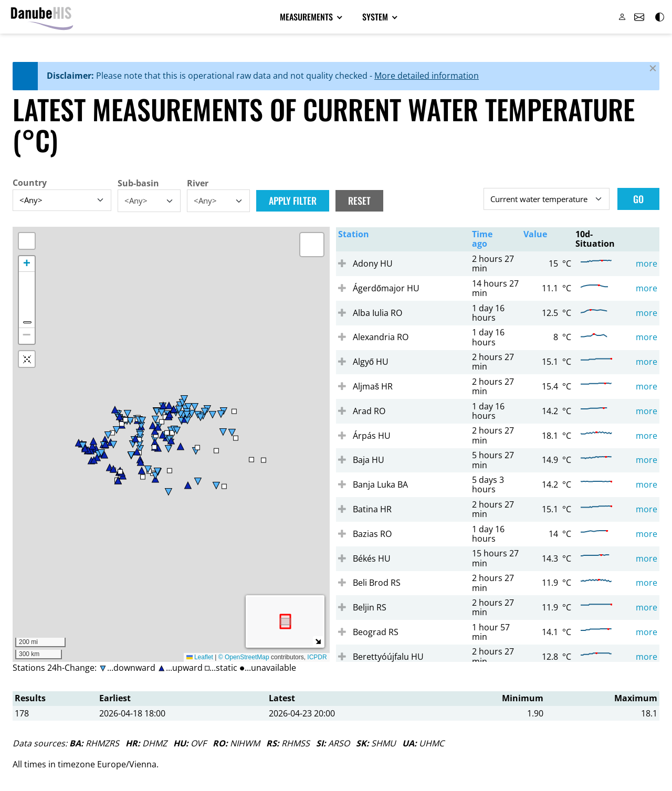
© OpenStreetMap (245, 658)
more (647, 265)
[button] (312, 246)
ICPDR (317, 658)
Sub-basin (138, 184)
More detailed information (427, 77)
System (376, 17)
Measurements (307, 17)
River (198, 184)
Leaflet (200, 658)
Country (30, 184)
